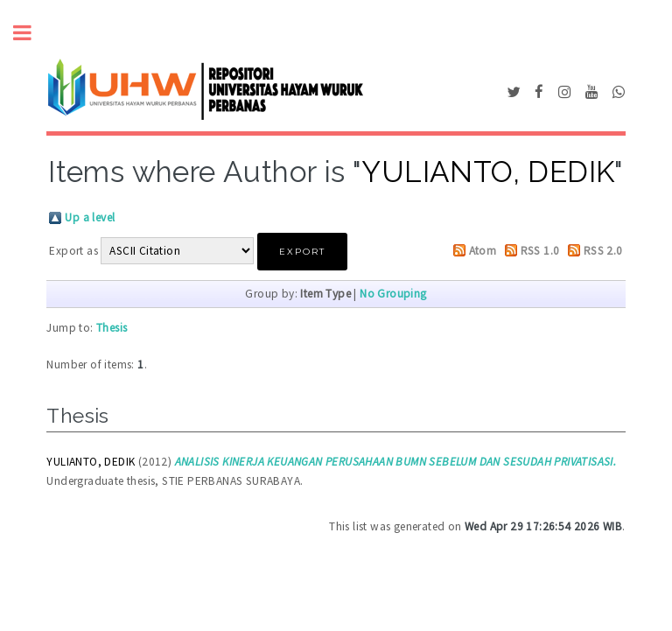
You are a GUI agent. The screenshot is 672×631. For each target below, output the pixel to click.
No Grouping (393, 294)
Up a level (90, 217)
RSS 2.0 (603, 251)
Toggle (31, 33)
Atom (483, 251)
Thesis (112, 328)
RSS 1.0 (540, 251)
